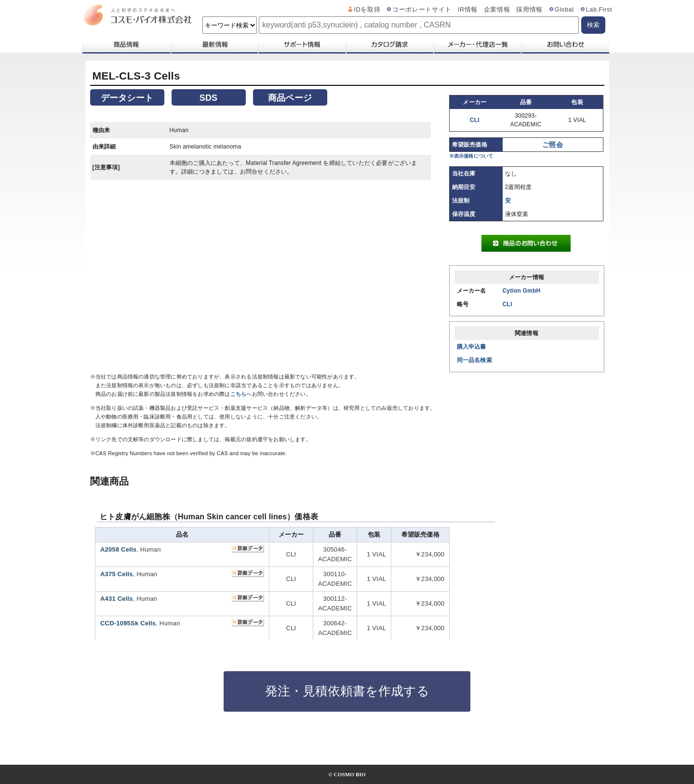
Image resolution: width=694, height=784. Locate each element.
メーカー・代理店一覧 (477, 44)
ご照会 (553, 145)
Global (564, 10)
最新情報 (214, 44)
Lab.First (599, 10)
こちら (239, 394)
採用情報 (529, 10)
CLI (475, 120)
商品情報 (126, 44)
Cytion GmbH (522, 291)
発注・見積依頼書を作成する (347, 691)
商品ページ (290, 98)
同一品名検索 (474, 360)
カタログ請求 (389, 44)
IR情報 (468, 10)
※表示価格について (471, 156)
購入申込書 (472, 347)
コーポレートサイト (422, 10)
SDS (209, 98)
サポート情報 (302, 44)
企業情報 (497, 10)
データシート (127, 98)
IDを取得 (367, 10)
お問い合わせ (565, 44)
